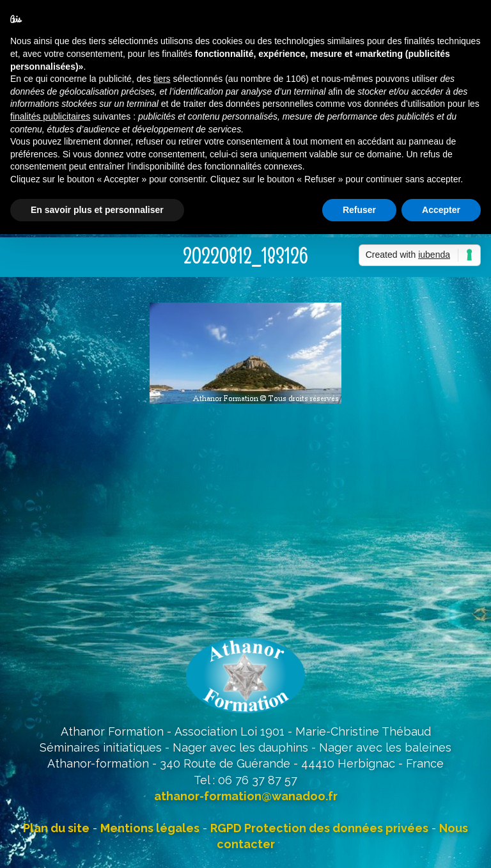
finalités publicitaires (50, 116)
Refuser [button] (359, 210)
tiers (162, 79)
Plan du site (56, 828)
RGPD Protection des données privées (319, 828)
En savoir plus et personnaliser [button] (97, 210)
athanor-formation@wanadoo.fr (246, 796)
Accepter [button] (441, 210)
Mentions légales (150, 828)
